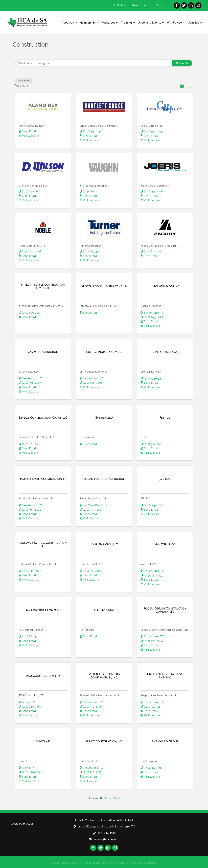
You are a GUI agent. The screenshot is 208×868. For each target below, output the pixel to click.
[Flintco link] (165, 418)
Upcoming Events (149, 23)
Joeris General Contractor (155, 186)
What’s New (174, 23)
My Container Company (32, 630)
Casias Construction (29, 372)
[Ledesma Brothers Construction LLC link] (43, 544)
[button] (182, 86)
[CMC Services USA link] (165, 352)
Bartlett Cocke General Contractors (99, 126)
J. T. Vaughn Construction (93, 186)
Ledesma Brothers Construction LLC (38, 564)
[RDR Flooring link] (104, 610)
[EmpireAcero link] (104, 418)
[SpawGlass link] (43, 742)
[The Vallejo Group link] (165, 742)
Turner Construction (90, 246)
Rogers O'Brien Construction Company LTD (164, 630)
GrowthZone (112, 798)
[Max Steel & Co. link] (165, 545)
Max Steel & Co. (149, 564)
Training (126, 23)
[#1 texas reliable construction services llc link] (43, 286)
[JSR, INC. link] (165, 479)
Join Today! (195, 23)
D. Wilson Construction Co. (33, 186)
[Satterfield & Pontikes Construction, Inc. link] (104, 676)
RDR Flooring (87, 630)
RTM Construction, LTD (31, 695)
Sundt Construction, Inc (92, 761)
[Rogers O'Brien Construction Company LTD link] (165, 610)
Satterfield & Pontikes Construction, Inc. (101, 695)
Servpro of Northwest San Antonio (159, 695)
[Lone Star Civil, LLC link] (104, 545)
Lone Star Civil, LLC (90, 564)
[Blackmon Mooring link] (165, 286)
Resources (108, 23)
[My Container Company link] (43, 610)
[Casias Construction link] (43, 352)
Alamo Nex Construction (32, 126)
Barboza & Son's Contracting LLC (98, 306)
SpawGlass (25, 761)
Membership (87, 23)
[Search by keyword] (94, 63)
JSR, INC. (145, 498)
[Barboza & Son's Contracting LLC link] (104, 286)
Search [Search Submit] (182, 63)
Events (161, 5)
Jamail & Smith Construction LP (36, 498)
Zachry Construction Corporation (159, 246)
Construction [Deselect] (24, 81)
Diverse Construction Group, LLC (37, 437)
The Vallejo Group (151, 761)
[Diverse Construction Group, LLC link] (43, 418)
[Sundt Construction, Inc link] (104, 742)
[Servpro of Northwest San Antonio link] (165, 676)
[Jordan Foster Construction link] (104, 479)
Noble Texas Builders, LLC (33, 246)
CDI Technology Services (93, 372)
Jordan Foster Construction (94, 498)
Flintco (144, 437)
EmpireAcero (87, 437)
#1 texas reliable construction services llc (41, 306)
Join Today (118, 5)
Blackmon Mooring (151, 306)
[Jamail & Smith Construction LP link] (43, 479)
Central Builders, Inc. (152, 126)
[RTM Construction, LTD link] (43, 676)
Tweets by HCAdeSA (22, 824)
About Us (67, 23)
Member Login (141, 5)
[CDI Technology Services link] (104, 352)
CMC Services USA (151, 372)
